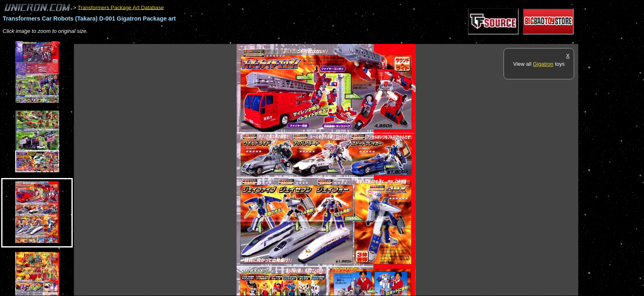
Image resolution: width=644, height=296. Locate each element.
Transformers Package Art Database (121, 7)
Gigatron (543, 64)
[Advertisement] (223, 40)
